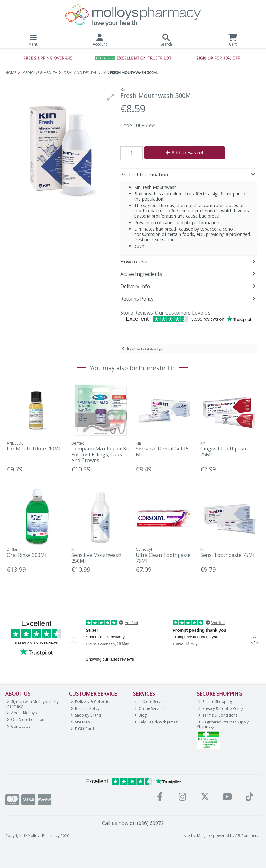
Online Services (150, 708)
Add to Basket (185, 153)
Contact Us (18, 726)
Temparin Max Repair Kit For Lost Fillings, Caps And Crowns (100, 454)
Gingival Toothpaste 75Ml (224, 451)
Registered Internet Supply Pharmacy (223, 724)
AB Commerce (248, 836)
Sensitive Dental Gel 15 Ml (162, 451)
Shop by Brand (86, 715)
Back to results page (145, 348)
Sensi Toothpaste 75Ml (227, 555)
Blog (141, 715)
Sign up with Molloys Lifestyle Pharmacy (33, 704)
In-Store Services (151, 702)
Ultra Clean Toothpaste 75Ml (163, 558)
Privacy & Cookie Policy (221, 708)
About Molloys (22, 713)
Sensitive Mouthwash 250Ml (96, 558)
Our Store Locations (26, 720)
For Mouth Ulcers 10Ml (33, 449)
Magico (204, 836)
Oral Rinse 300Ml (27, 555)
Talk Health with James (156, 722)
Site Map (80, 722)
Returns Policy (85, 708)
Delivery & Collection (91, 702)
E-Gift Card (82, 729)
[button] (111, 97)
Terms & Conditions (218, 715)
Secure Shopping (215, 702)
